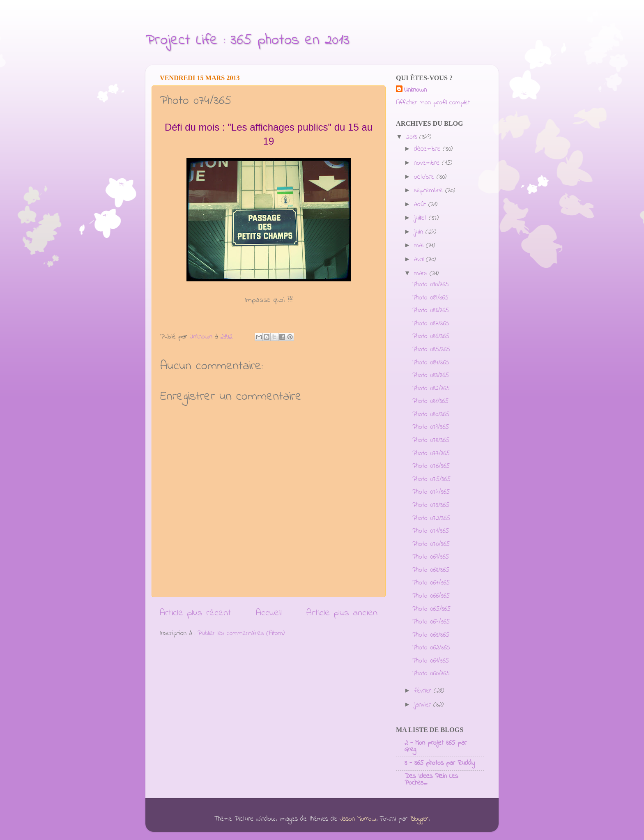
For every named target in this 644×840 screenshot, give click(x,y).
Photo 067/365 (431, 583)
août (421, 205)
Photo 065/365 (431, 609)
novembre (428, 163)
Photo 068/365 (431, 570)
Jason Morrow (358, 819)
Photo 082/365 (431, 389)
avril (420, 260)
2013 (413, 137)
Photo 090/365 (431, 285)
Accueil (269, 613)
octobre (425, 177)
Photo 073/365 (431, 505)
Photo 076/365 (431, 466)
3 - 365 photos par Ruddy (440, 763)
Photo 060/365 (431, 674)
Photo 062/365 (431, 648)
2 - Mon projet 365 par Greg (436, 746)
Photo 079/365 (431, 427)
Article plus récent (195, 613)
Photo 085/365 (431, 350)
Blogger (419, 819)
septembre (430, 191)
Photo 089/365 (430, 298)
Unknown (415, 90)
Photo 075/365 (431, 479)
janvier (424, 705)
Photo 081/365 (430, 401)
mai (420, 246)
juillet (421, 218)
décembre (428, 149)
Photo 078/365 (431, 440)
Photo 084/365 (431, 363)
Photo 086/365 (431, 336)
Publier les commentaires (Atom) (241, 633)
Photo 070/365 (431, 544)
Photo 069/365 (431, 557)
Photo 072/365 (431, 518)
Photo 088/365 (431, 311)
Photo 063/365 (431, 635)
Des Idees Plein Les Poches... (431, 780)
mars (422, 274)
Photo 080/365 (431, 414)
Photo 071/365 (431, 531)
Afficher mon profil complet (433, 103)
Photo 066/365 (431, 596)
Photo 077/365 (431, 453)
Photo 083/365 (431, 375)
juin (420, 232)
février (424, 691)
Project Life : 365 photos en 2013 (247, 40)
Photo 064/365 (431, 622)
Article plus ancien (342, 613)
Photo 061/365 (431, 661)
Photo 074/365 (431, 492)
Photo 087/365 (431, 324)
